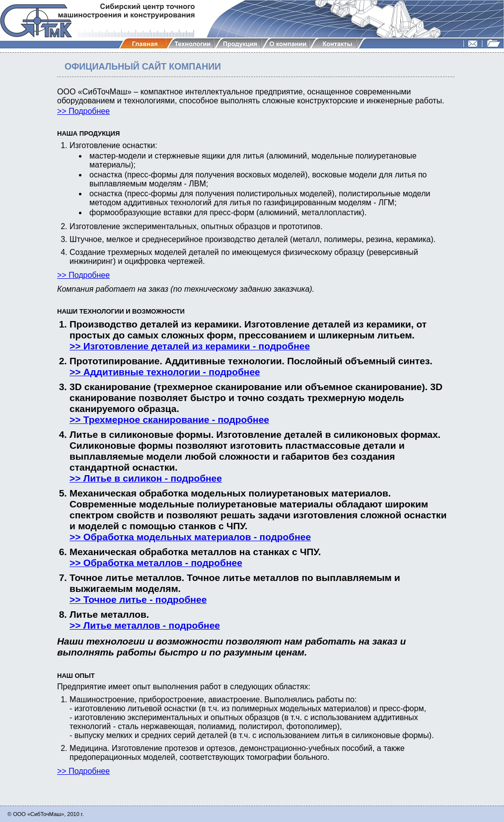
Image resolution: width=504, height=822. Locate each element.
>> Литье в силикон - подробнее (146, 478)
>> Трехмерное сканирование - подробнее (169, 420)
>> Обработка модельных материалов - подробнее (190, 537)
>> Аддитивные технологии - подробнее (165, 372)
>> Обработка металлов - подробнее (156, 563)
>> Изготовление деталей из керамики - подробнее (190, 346)
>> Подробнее (83, 111)
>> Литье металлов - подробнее (145, 625)
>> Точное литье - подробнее (138, 600)
